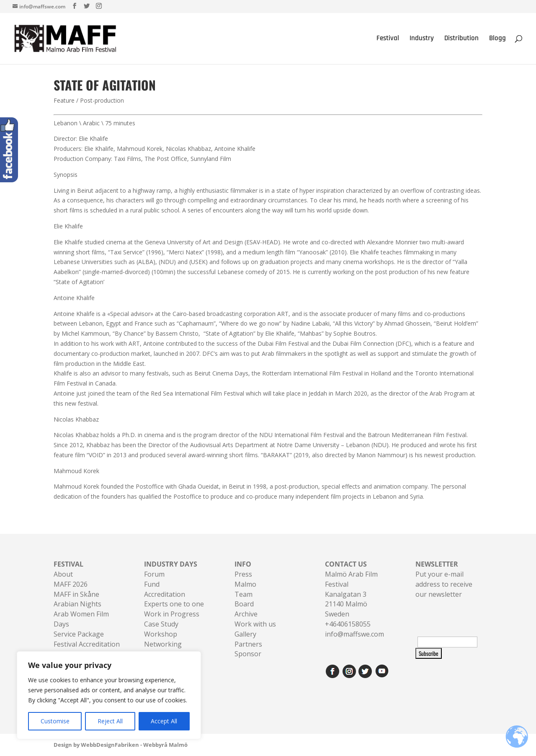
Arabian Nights (77, 604)
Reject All (110, 721)
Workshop (161, 634)
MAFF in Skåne (76, 594)
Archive (246, 614)
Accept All (164, 721)
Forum (154, 574)
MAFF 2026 (71, 584)
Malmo (245, 584)
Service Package (79, 634)
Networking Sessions (163, 649)
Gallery (245, 634)
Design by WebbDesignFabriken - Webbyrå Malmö (121, 745)
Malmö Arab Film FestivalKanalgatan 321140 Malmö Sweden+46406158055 (351, 594)
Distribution (461, 39)
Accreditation (165, 594)
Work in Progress (172, 614)
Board (244, 604)
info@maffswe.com (354, 634)
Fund (152, 584)
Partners (248, 644)
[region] (109, 695)
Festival (388, 39)
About (63, 574)
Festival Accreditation (87, 644)
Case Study (161, 624)
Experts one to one (174, 604)
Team (244, 594)
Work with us (255, 624)
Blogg (497, 39)
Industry (422, 39)
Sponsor (248, 654)
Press (243, 574)
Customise (55, 721)
